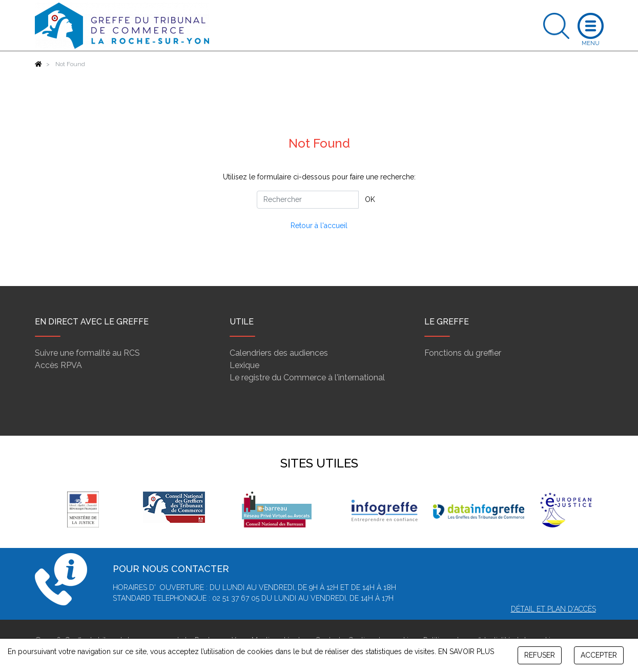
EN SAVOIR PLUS (466, 651)
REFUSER (540, 655)
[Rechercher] (308, 200)
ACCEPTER (599, 655)
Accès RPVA (58, 365)
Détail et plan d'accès (553, 609)
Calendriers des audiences (279, 353)
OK (370, 199)
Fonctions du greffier (463, 353)
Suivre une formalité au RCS (87, 353)
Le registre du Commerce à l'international (307, 378)
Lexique (244, 365)
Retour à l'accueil (319, 226)
